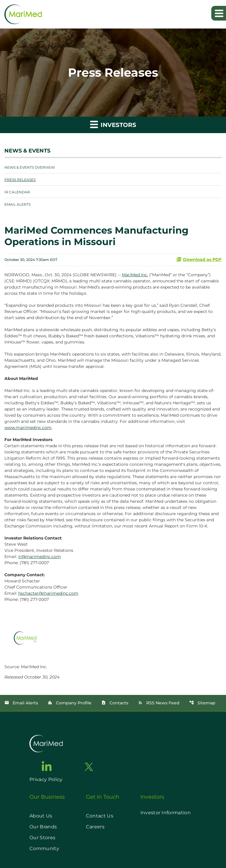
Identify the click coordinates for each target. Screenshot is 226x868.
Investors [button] (113, 124)
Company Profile (70, 703)
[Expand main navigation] (219, 13)
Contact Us (100, 816)
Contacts (115, 703)
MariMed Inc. (135, 275)
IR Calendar (17, 192)
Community (44, 848)
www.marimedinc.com (28, 428)
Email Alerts (18, 204)
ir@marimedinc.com (40, 557)
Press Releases (20, 180)
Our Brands (43, 827)
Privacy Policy (46, 779)
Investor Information (166, 813)
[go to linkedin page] (47, 766)
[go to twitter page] (89, 767)
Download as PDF (199, 259)
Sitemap (202, 703)
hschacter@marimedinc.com (48, 593)
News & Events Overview (30, 167)
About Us (41, 816)
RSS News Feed (159, 703)
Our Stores (42, 838)
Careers (95, 827)
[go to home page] (46, 744)
